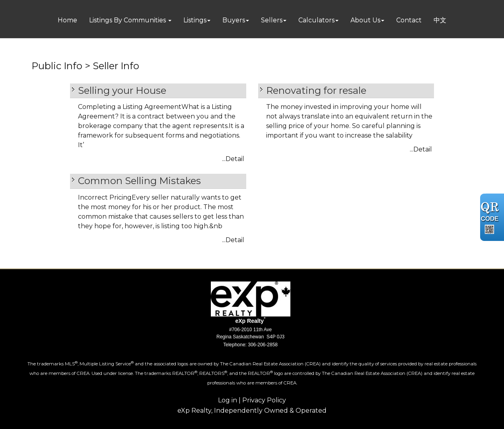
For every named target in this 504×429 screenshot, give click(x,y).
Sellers (272, 20)
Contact (409, 20)
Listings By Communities (128, 20)
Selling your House (122, 90)
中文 (440, 20)
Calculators (316, 20)
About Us (365, 20)
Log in (228, 400)
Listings (195, 20)
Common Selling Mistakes (139, 181)
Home (67, 20)
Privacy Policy (264, 400)
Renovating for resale (316, 90)
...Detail (233, 159)
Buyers (234, 20)
